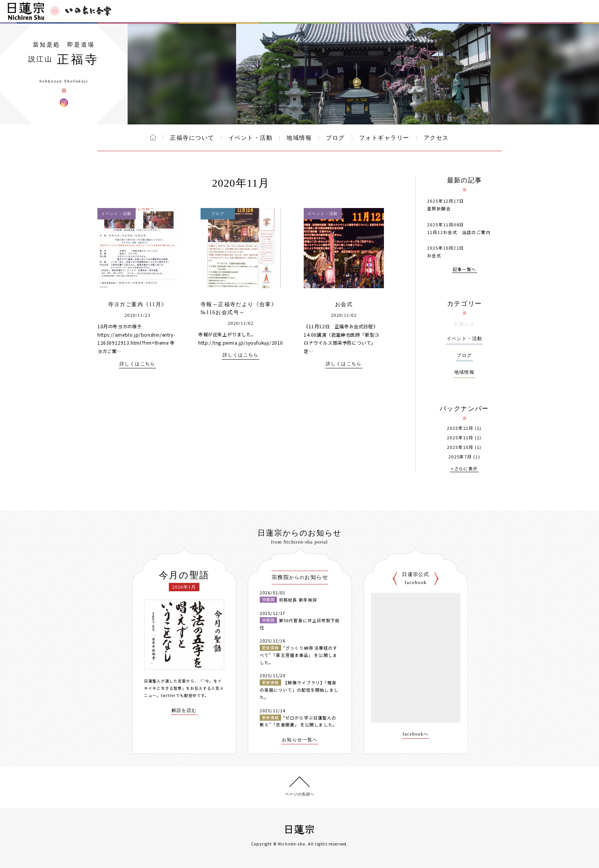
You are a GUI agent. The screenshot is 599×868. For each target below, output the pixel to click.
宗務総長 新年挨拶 (298, 600)
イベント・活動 (251, 138)
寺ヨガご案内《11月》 (138, 304)
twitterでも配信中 (179, 695)
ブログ (335, 138)
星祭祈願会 (439, 208)
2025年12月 (460, 428)
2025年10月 (460, 447)
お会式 (344, 304)
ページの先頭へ (300, 794)
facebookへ (416, 734)
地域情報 (299, 138)
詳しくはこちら (138, 364)
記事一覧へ (465, 270)
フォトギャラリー (384, 138)
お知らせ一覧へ (300, 740)
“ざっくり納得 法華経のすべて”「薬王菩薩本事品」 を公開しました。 (299, 655)
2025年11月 (460, 438)
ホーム (153, 137)
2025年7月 (460, 457)
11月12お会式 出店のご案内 (459, 232)
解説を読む (184, 711)
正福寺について (192, 138)
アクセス (436, 138)
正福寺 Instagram (64, 103)
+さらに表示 (464, 469)
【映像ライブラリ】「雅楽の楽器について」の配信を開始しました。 (299, 690)
